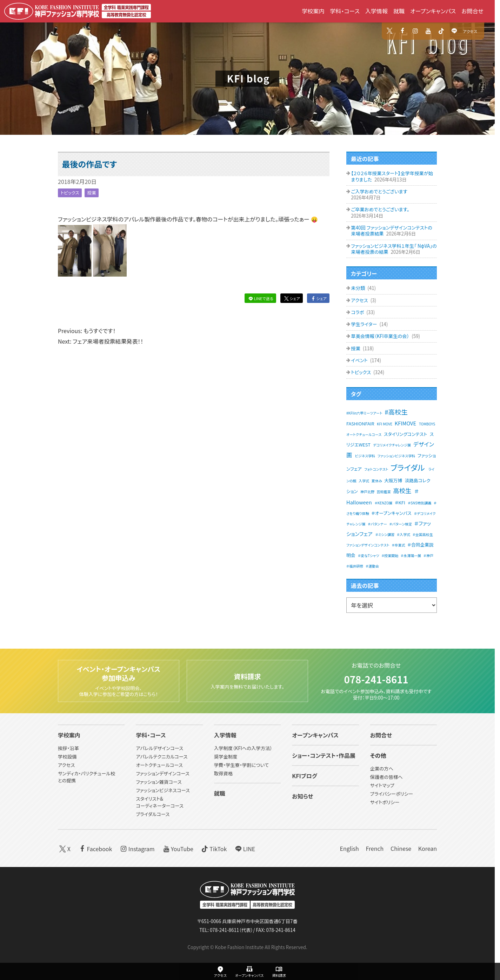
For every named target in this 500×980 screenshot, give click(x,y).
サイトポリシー (385, 803)
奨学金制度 (226, 757)
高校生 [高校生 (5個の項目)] (402, 491)
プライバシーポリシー (392, 794)
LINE (244, 848)
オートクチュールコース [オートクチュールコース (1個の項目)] (364, 434)
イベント (360, 360)
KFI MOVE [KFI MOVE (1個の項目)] (385, 424)
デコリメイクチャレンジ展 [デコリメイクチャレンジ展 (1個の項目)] (392, 445)
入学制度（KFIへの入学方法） (243, 749)
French (375, 848)
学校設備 (67, 757)
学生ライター (364, 324)
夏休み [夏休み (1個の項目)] (377, 481)
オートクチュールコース (159, 765)
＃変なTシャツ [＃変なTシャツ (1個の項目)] (369, 555)
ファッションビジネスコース (163, 790)
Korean (428, 848)
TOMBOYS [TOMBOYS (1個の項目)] (427, 424)
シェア (291, 298)
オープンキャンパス (433, 11)
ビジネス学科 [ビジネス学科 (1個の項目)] (365, 456)
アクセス (470, 31)
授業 (94, 193)
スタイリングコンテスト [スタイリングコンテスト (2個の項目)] (405, 434)
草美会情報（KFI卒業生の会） (381, 336)
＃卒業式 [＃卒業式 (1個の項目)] (398, 545)
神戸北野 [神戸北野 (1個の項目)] (367, 492)
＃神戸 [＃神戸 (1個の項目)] (428, 555)
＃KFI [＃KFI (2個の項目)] (400, 502)
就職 (399, 11)
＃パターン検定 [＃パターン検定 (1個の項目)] (401, 524)
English (349, 848)
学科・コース (345, 11)
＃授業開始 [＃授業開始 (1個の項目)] (390, 555)
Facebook (95, 848)
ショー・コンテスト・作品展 (324, 756)
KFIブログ (305, 776)
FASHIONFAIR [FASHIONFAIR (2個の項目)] (360, 423)
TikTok (214, 848)
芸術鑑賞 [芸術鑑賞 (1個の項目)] (384, 492)
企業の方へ (382, 769)
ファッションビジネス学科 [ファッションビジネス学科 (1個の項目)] (396, 456)
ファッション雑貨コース (159, 782)
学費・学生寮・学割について (241, 765)
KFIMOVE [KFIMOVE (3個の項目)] (405, 423)
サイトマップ (382, 786)
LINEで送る (260, 298)
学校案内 (313, 11)
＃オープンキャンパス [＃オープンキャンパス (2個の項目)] (391, 513)
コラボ (358, 312)
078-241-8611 (376, 677)
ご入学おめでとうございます (379, 191)
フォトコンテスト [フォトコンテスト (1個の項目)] (376, 469)
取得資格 (223, 774)
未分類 (358, 288)
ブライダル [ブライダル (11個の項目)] (408, 467)
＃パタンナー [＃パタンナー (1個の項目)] (377, 524)
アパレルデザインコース (159, 749)
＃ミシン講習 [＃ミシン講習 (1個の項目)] (385, 534)
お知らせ (302, 796)
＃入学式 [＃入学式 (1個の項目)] (404, 534)
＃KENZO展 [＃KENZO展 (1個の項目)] (384, 503)
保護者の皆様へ (386, 777)
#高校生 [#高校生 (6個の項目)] (396, 412)
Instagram (137, 848)
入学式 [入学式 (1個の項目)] (364, 481)
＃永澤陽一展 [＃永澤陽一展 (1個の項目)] (411, 555)
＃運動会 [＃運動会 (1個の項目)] (372, 566)
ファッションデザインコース (162, 774)
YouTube (177, 848)
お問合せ (472, 11)
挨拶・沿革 (68, 749)
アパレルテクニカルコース (162, 757)
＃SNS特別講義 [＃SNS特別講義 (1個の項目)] (419, 503)
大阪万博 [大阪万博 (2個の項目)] (393, 480)
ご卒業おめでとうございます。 (380, 209)
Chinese (401, 848)
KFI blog (248, 78)
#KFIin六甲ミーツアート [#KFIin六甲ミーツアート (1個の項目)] (364, 413)
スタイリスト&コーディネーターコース (159, 802)
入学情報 (376, 11)
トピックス (71, 193)
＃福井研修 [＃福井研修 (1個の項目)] (355, 566)
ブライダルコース (153, 814)
